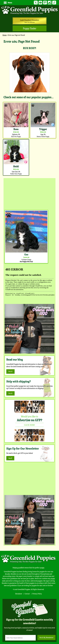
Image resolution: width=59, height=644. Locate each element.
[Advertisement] (29, 194)
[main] (29, 108)
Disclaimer (19, 594)
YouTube (40, 3)
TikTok (54, 3)
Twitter (36, 3)
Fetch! (10, 371)
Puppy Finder (30, 28)
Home (5, 35)
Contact (27, 594)
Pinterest (45, 3)
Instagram (50, 3)
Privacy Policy (37, 594)
